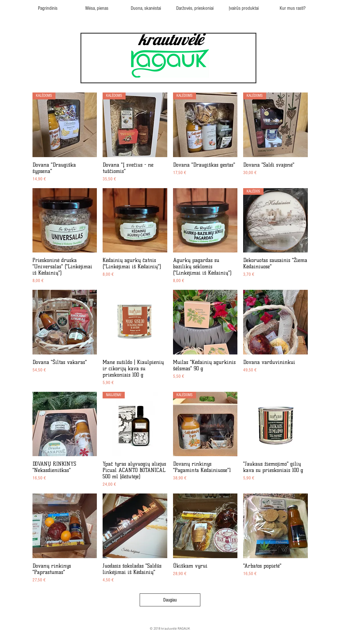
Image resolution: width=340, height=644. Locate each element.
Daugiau (170, 600)
